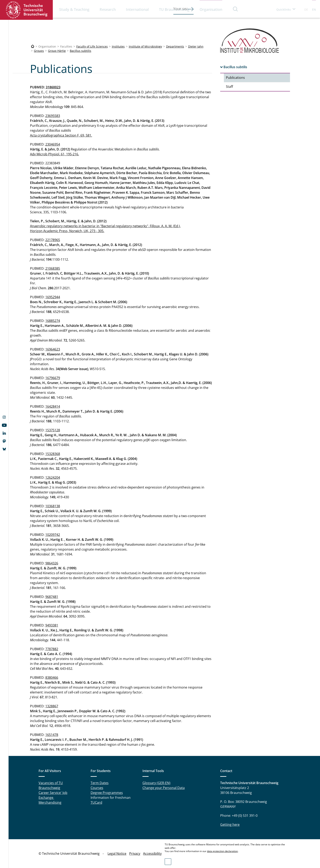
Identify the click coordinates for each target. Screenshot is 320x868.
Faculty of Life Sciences (92, 46)
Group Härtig (57, 51)
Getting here (230, 825)
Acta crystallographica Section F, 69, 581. (61, 135)
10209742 (53, 535)
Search (236, 9)
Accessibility (152, 854)
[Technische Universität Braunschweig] (33, 46)
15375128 (53, 430)
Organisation (211, 9)
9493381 (52, 625)
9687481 (52, 597)
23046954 (53, 144)
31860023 (53, 87)
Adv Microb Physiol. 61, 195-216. (54, 154)
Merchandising (50, 802)
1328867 (52, 706)
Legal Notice (117, 854)
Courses (97, 788)
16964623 (53, 349)
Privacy (135, 854)
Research (108, 9)
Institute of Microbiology (145, 46)
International (137, 9)
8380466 (52, 678)
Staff (229, 87)
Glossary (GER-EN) (156, 783)
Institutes (118, 46)
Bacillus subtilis (81, 51)
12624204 (53, 477)
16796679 (53, 378)
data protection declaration (222, 851)
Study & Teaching (74, 9)
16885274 (53, 321)
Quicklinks (284, 9)
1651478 (52, 735)
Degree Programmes (107, 793)
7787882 (52, 649)
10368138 (53, 506)
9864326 (52, 563)
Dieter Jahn (196, 46)
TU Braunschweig (174, 9)
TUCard (96, 802)
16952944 (53, 297)
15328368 (53, 454)
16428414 (53, 406)
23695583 (53, 116)
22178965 (53, 240)
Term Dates (100, 783)
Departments (175, 46)
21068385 (53, 268)
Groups (39, 51)
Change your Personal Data (164, 788)
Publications (235, 78)
